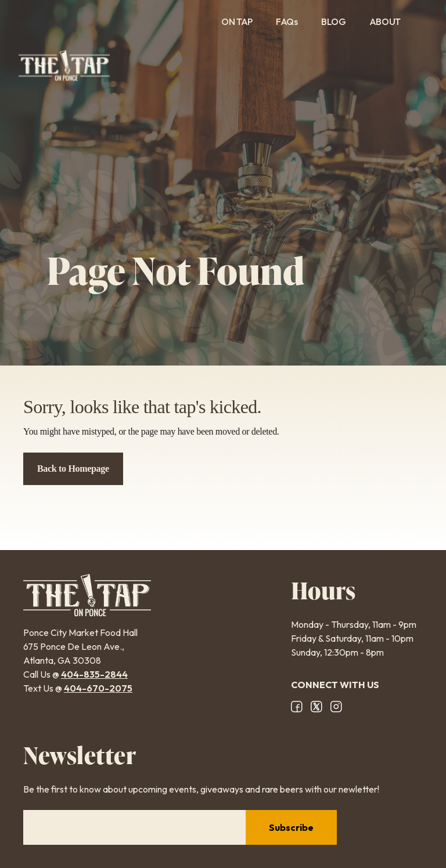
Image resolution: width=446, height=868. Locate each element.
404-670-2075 (98, 688)
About (393, 21)
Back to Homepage (73, 469)
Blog (334, 21)
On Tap (237, 21)
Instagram (336, 707)
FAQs (287, 21)
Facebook (297, 707)
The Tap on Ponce (64, 66)
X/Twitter (316, 707)
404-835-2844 (94, 674)
